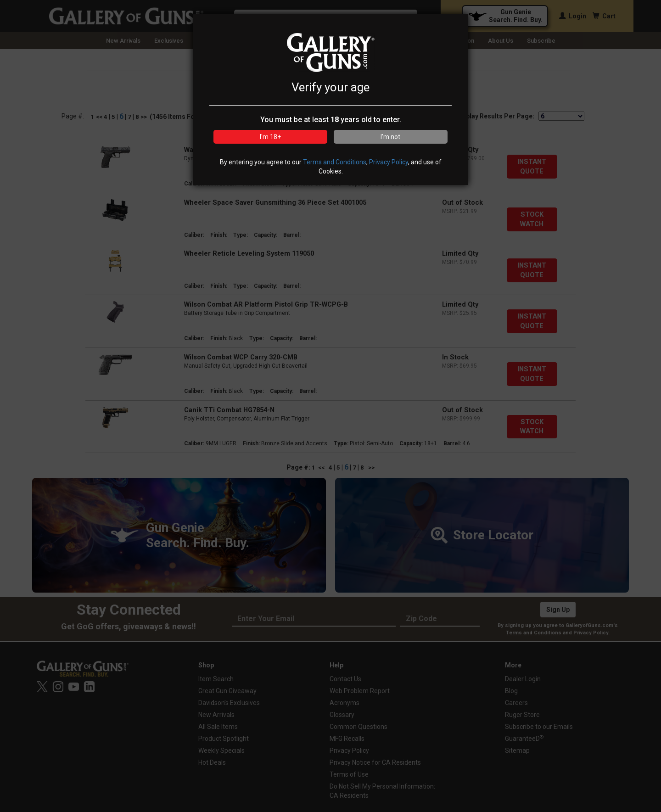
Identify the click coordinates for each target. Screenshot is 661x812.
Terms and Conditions (335, 162)
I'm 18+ (270, 137)
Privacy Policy (389, 162)
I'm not (390, 137)
